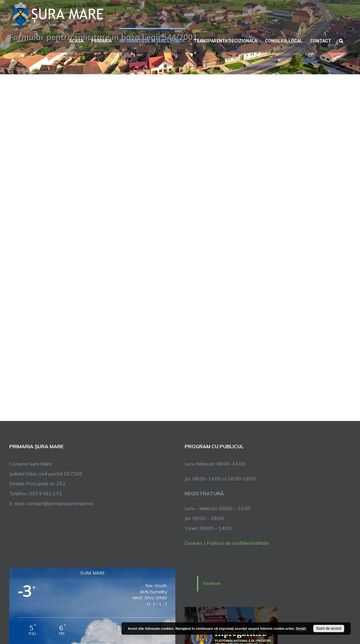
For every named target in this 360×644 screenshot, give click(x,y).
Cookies (194, 543)
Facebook (212, 583)
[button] (341, 40)
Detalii (301, 629)
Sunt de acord (329, 629)
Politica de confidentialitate (238, 543)
